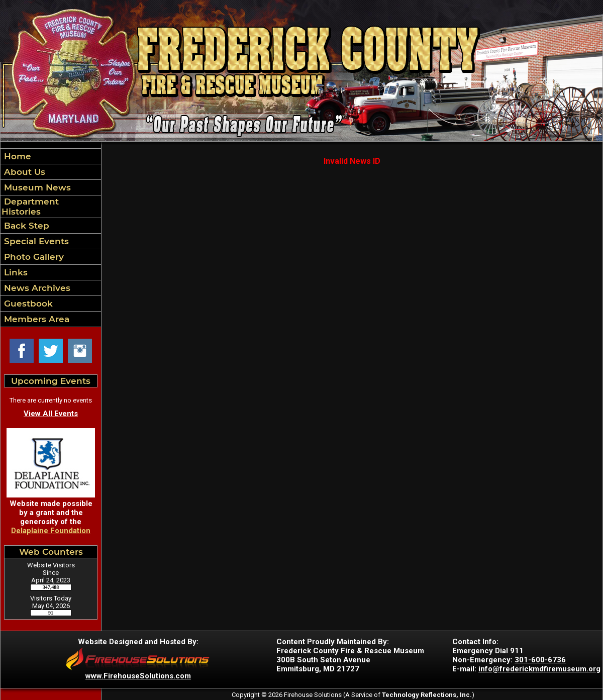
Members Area (35, 319)
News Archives (36, 288)
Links (15, 272)
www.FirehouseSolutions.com (138, 676)
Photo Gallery (33, 257)
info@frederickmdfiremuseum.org (539, 669)
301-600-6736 (540, 660)
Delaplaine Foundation (51, 531)
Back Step (25, 226)
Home (16, 156)
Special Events (35, 241)
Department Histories (30, 207)
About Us (23, 172)
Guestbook (27, 304)
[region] (51, 238)
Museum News (36, 187)
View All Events (51, 414)
